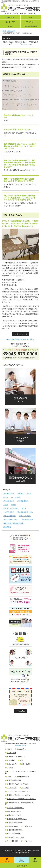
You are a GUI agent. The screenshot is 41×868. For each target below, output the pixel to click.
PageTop (20, 711)
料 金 (31, 17)
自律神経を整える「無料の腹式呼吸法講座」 (20, 803)
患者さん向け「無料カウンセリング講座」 (21, 799)
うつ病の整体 (26, 826)
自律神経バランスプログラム (16, 819)
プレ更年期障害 (9, 512)
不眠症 (6, 505)
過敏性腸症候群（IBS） (26, 512)
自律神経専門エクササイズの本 (17, 784)
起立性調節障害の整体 (14, 823)
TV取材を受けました (13, 811)
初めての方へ (20, 749)
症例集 (10, 26)
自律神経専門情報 (31, 26)
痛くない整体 (11, 753)
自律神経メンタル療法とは (15, 757)
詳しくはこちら (26, 44)
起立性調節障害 (23, 501)
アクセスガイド (31, 22)
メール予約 (22, 860)
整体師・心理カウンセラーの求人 (18, 795)
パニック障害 (16, 497)
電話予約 (7, 860)
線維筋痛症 (7, 527)
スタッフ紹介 (25, 764)
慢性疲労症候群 (28, 520)
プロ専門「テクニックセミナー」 (18, 791)
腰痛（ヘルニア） (25, 516)
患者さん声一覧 (20, 334)
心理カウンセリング (13, 815)
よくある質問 (11, 788)
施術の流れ (10, 17)
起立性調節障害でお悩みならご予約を (20, 339)
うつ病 (29, 494)
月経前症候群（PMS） (11, 520)
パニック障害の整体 (13, 834)
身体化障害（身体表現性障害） (14, 523)
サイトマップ (27, 841)
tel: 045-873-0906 (20, 746)
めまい (14, 505)
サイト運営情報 (11, 841)
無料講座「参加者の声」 (15, 808)
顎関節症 (21, 494)
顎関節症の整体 (11, 826)
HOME (8, 749)
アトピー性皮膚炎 (10, 516)
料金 (20, 760)
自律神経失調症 (9, 494)
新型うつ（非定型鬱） (11, 508)
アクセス (9, 768)
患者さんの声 (10, 22)
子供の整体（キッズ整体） (15, 837)
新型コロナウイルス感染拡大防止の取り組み (21, 772)
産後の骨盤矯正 (9, 501)
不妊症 (6, 497)
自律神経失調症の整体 (14, 830)
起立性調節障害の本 (13, 780)
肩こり (24, 508)
